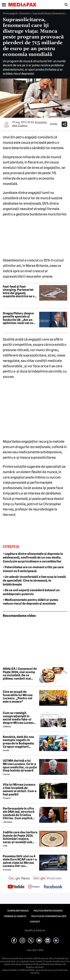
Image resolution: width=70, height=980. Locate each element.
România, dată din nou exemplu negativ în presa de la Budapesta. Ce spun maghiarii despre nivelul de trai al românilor (19, 742)
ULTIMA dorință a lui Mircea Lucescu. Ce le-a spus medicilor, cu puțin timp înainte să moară (20, 766)
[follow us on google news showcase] (47, 879)
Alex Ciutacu (20, 126)
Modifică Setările (35, 930)
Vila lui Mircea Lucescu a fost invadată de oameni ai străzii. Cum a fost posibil (20, 789)
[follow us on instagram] (34, 887)
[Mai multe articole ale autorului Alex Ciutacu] (7, 124)
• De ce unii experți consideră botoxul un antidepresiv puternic (31, 592)
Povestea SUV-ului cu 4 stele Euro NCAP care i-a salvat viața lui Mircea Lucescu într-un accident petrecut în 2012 (20, 861)
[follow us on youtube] (16, 887)
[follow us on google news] (19, 879)
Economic (25, 13)
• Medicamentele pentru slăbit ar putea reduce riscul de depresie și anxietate (30, 602)
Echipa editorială (18, 911)
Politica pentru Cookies (48, 911)
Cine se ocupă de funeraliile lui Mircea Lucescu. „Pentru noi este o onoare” (18, 697)
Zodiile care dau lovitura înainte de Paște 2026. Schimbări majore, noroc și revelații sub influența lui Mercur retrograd (20, 837)
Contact (35, 922)
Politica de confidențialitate (49, 916)
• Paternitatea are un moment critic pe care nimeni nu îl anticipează (33, 569)
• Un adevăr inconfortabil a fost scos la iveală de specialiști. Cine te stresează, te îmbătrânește (34, 581)
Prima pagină (10, 13)
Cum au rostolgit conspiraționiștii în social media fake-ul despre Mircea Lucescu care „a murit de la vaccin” (19, 718)
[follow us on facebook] (53, 887)
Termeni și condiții (15, 916)
